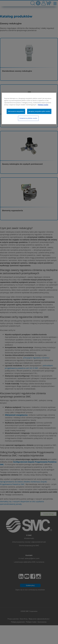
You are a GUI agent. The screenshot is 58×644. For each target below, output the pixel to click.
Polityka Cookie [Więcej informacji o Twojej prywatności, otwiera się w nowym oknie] (43, 105)
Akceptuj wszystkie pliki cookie (39, 111)
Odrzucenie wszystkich (16, 111)
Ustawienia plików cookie (28, 118)
